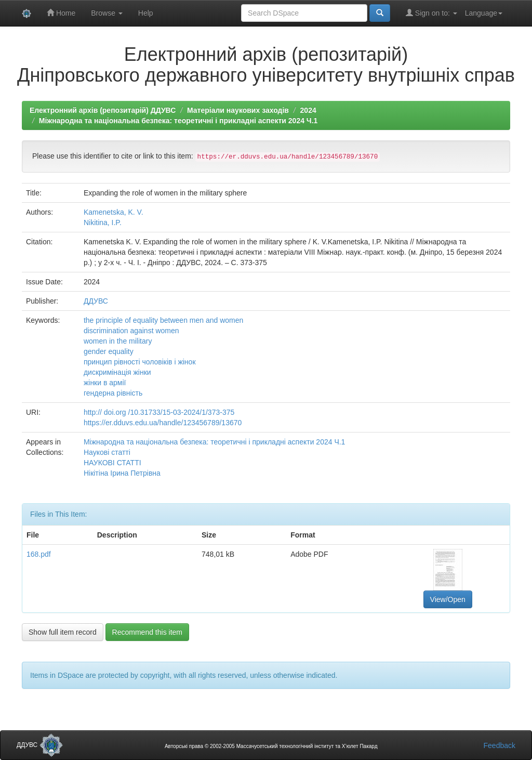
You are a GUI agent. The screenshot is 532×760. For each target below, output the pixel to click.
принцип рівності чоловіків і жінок (140, 362)
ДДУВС (96, 301)
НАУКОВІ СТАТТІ (112, 463)
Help (146, 13)
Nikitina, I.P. (103, 222)
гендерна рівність (113, 393)
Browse (107, 13)
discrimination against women (131, 331)
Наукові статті (107, 452)
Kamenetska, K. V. (114, 212)
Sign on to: (431, 13)
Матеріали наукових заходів (238, 110)
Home (61, 13)
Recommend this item (147, 632)
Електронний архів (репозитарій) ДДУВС (103, 110)
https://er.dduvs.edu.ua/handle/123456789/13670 (163, 423)
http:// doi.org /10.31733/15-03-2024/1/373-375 (159, 412)
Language (484, 13)
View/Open (448, 599)
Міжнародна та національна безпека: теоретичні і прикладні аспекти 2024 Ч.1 (178, 121)
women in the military (118, 341)
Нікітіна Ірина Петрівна (122, 473)
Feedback (500, 745)
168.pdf (39, 554)
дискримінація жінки (117, 372)
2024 (308, 110)
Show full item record (63, 632)
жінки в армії (105, 383)
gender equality (109, 351)
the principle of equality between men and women (163, 320)
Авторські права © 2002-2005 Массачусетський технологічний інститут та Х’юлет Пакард (271, 746)
